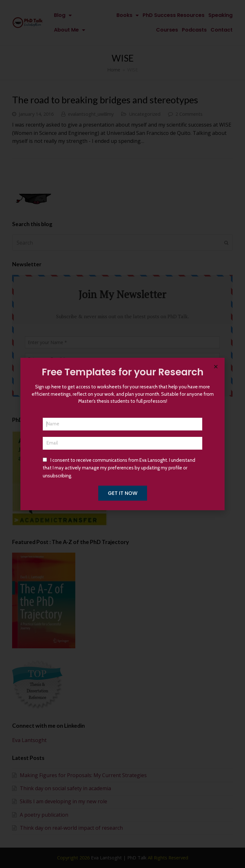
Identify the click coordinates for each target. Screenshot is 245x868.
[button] (216, 367)
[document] (122, 434)
